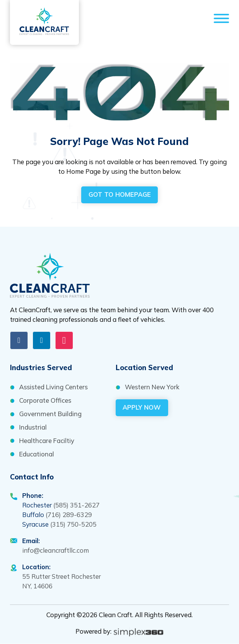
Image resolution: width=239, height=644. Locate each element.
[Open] (221, 20)
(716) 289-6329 (69, 515)
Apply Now (142, 407)
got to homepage (120, 194)
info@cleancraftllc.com (56, 550)
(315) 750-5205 (73, 524)
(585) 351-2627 (76, 505)
